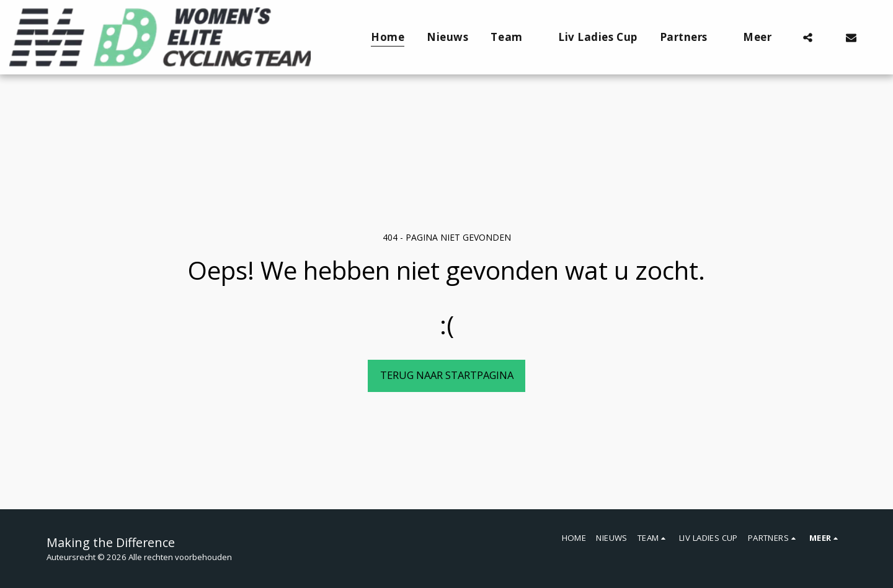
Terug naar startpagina (447, 375)
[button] (513, 37)
